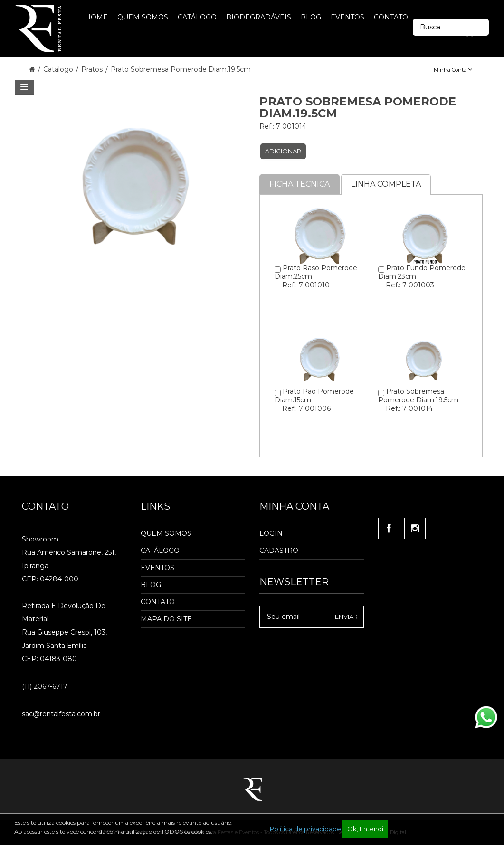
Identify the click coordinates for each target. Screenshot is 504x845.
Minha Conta (453, 70)
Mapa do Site (166, 619)
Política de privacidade (305, 829)
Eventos (157, 568)
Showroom (40, 539)
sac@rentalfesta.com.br (61, 714)
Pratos (93, 69)
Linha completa (386, 184)
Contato (158, 602)
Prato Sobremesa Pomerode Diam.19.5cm (181, 69)
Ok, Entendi (365, 829)
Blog (151, 585)
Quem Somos (166, 533)
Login (271, 533)
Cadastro (279, 551)
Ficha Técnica (300, 184)
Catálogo (59, 69)
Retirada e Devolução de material (64, 612)
